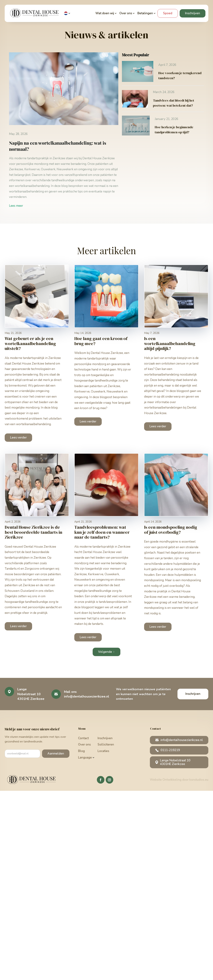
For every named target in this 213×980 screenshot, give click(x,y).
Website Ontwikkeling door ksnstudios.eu (179, 780)
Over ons (84, 745)
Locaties (103, 751)
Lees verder (18, 438)
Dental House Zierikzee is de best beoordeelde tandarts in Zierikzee (33, 532)
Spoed (168, 13)
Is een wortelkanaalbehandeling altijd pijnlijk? (170, 344)
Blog (81, 751)
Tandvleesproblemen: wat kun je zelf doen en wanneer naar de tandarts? (102, 532)
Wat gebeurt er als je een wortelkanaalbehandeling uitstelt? (30, 344)
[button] (67, 13)
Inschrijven (193, 13)
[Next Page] (106, 652)
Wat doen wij (105, 13)
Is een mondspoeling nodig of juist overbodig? (171, 530)
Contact (83, 738)
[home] (35, 13)
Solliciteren (106, 745)
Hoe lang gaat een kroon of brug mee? (101, 341)
